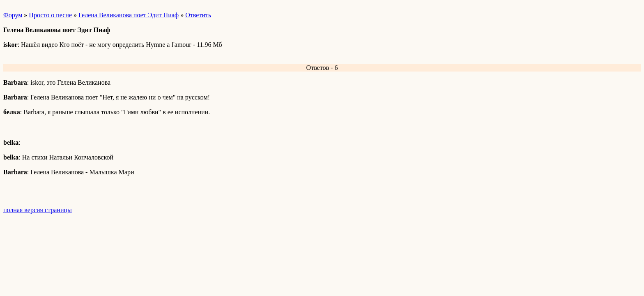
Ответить (198, 15)
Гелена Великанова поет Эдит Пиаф (129, 15)
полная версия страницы (38, 210)
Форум (13, 15)
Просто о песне (50, 15)
